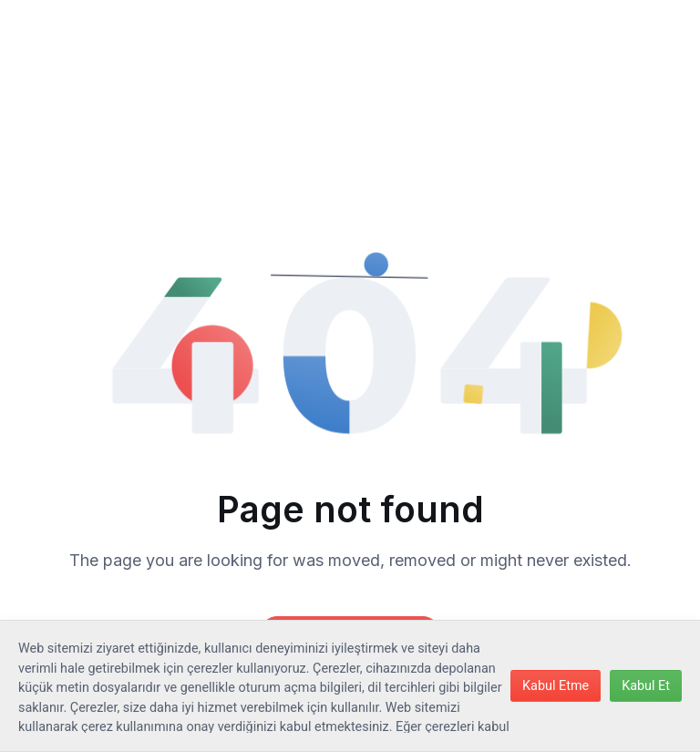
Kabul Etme (556, 686)
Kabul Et (646, 686)
